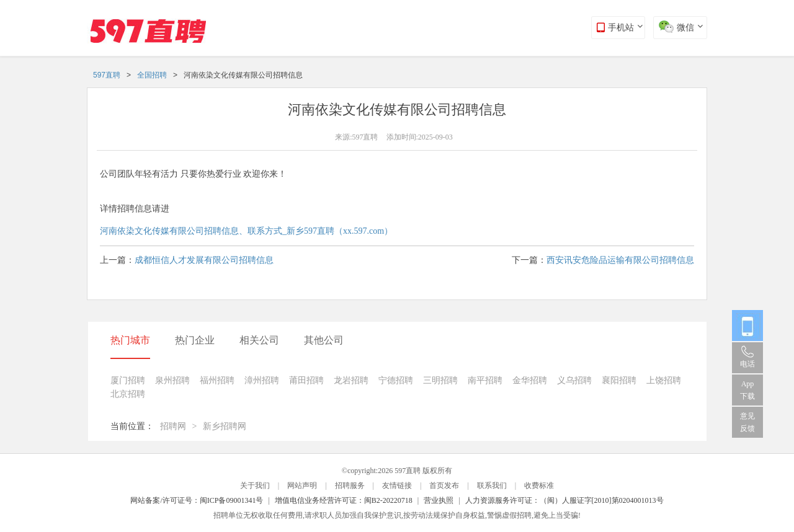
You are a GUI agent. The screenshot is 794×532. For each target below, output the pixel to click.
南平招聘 (485, 380)
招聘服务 (350, 485)
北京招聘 (128, 394)
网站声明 (302, 485)
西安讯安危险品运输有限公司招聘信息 (620, 260)
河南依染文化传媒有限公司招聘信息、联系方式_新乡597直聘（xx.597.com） (246, 231)
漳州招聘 (262, 380)
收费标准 (539, 485)
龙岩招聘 (351, 380)
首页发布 (444, 485)
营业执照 (439, 500)
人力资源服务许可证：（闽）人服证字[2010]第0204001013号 (564, 500)
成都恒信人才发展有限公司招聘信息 (204, 260)
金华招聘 (530, 380)
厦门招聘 (128, 380)
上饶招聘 (664, 380)
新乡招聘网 (225, 426)
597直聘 (107, 75)
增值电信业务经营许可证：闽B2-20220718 (344, 500)
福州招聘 (217, 380)
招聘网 (173, 426)
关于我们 (255, 485)
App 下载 (747, 390)
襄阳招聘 (619, 380)
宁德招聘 (396, 380)
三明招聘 (440, 380)
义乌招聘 (574, 380)
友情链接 (397, 485)
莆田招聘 (306, 380)
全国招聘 (152, 75)
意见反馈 (747, 422)
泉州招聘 (172, 380)
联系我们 (492, 485)
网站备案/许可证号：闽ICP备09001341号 (197, 500)
